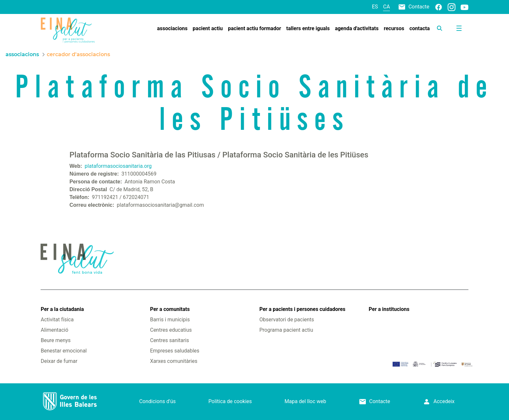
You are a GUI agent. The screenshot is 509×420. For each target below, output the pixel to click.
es (375, 7)
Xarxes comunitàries (174, 361)
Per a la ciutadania (62, 309)
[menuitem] (172, 29)
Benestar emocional (64, 351)
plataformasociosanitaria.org (118, 166)
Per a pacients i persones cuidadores (302, 309)
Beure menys (56, 340)
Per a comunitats (170, 309)
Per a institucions (389, 309)
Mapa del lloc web (305, 401)
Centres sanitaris (169, 340)
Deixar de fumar (59, 361)
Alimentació (54, 330)
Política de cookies (230, 401)
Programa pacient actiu (286, 330)
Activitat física (57, 320)
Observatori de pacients (287, 320)
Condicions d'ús (158, 401)
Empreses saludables (175, 351)
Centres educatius (171, 330)
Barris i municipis (170, 320)
